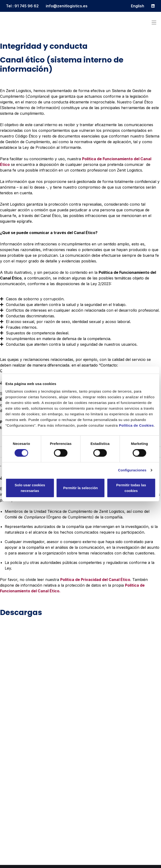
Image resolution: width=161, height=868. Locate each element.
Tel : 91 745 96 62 (22, 6)
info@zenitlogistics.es (67, 6)
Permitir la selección (81, 488)
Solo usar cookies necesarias (30, 488)
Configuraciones (132, 470)
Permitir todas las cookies (131, 488)
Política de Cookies (136, 425)
